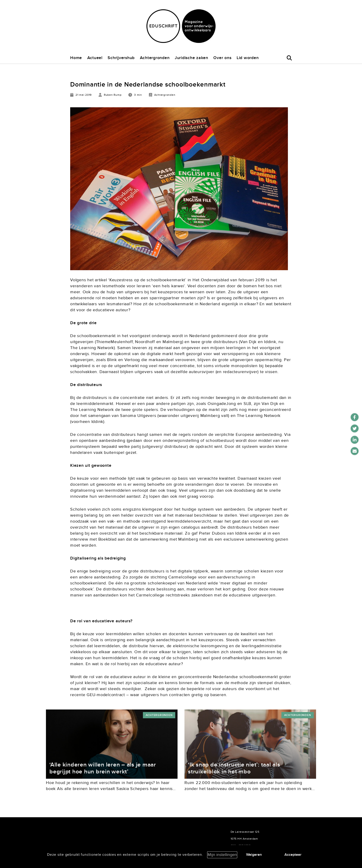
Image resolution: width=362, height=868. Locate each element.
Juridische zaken (192, 58)
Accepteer (293, 855)
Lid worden (248, 58)
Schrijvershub (121, 58)
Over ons (222, 58)
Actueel (95, 58)
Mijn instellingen (222, 855)
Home (76, 58)
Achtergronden (155, 58)
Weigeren (254, 855)
